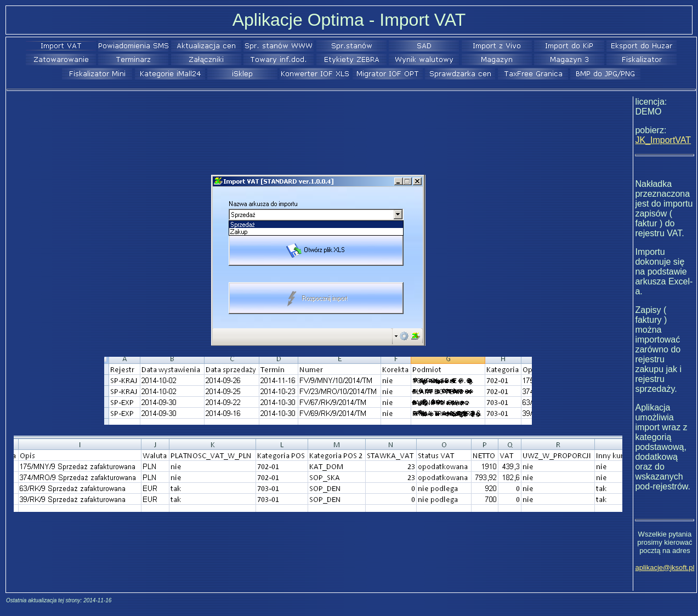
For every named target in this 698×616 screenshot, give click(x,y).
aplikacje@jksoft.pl (665, 567)
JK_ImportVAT (663, 140)
